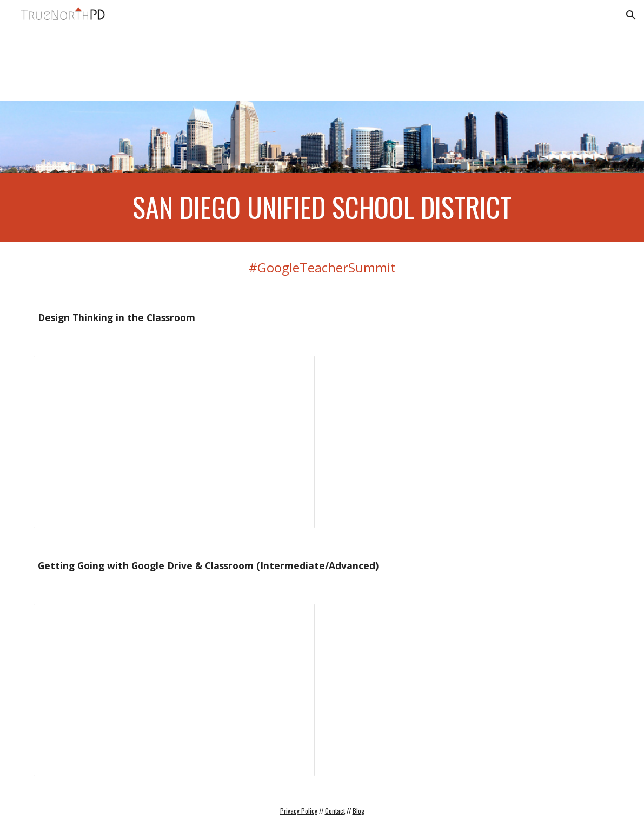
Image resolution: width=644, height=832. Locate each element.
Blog (358, 811)
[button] (631, 15)
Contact (335, 811)
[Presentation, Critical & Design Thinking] (174, 442)
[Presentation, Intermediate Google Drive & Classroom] (174, 690)
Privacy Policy (299, 811)
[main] (322, 207)
